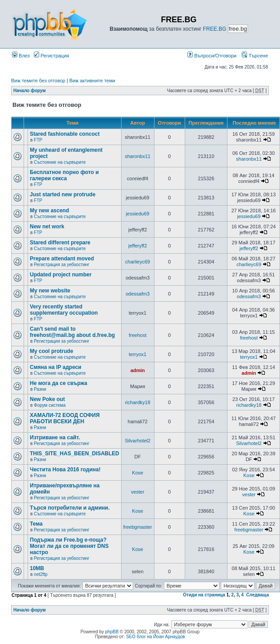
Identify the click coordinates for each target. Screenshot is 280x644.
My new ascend (49, 211)
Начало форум (30, 91)
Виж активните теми (92, 81)
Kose (138, 473)
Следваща (258, 595)
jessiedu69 (138, 214)
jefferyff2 (138, 246)
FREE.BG (215, 29)
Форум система (50, 405)
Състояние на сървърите (60, 162)
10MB (37, 568)
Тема (36, 524)
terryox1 (138, 354)
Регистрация (51, 56)
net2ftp (41, 574)
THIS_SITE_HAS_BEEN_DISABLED (75, 454)
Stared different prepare (60, 243)
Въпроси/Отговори (212, 56)
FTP (38, 140)
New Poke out (47, 399)
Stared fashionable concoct (65, 134)
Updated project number (61, 275)
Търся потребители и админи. (70, 508)
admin (138, 370)
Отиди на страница (204, 595)
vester (138, 492)
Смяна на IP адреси (56, 367)
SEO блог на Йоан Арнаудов (155, 637)
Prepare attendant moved (62, 259)
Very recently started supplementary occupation (64, 310)
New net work (47, 227)
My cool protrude (51, 351)
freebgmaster (138, 527)
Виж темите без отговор (38, 81)
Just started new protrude (63, 194)
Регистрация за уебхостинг (62, 265)
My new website (50, 291)
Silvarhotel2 (137, 441)
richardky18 (138, 402)
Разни (40, 389)
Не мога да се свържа (59, 383)
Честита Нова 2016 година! (65, 470)
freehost (138, 335)
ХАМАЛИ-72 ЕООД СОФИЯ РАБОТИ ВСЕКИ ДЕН (65, 418)
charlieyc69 (138, 262)
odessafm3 (138, 294)
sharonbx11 (138, 156)
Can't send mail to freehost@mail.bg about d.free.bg (72, 332)
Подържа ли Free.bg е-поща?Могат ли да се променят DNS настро (69, 546)
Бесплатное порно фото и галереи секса (64, 175)
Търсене (255, 56)
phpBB (112, 632)
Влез (21, 56)
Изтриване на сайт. (55, 437)
